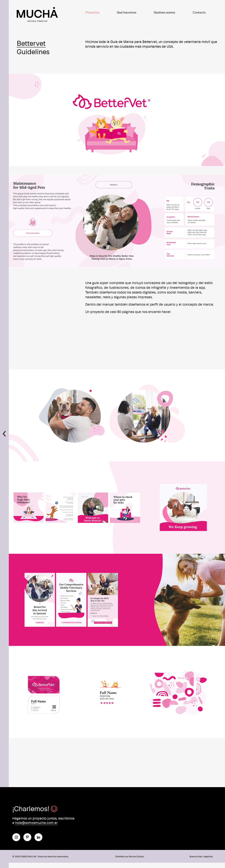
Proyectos (92, 12)
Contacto (199, 12)
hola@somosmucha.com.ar (36, 823)
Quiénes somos (164, 12)
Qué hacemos (127, 12)
